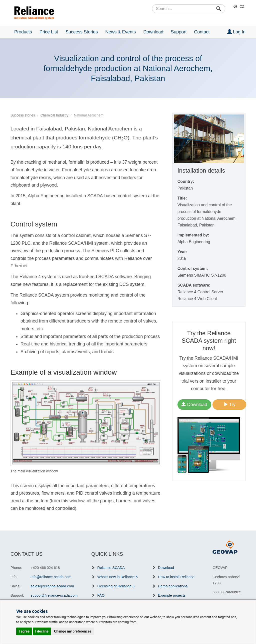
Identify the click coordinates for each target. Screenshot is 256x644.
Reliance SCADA (111, 568)
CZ (242, 6)
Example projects (172, 595)
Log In (236, 32)
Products (23, 32)
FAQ (101, 595)
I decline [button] (42, 631)
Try (229, 404)
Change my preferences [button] (73, 631)
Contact (202, 32)
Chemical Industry (54, 115)
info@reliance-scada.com (51, 577)
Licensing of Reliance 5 (116, 586)
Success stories (23, 115)
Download (153, 32)
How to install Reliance (176, 577)
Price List (49, 32)
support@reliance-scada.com (54, 595)
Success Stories (82, 32)
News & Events (120, 32)
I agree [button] (24, 631)
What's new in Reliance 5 (117, 577)
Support (179, 32)
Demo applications (173, 586)
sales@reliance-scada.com (52, 586)
